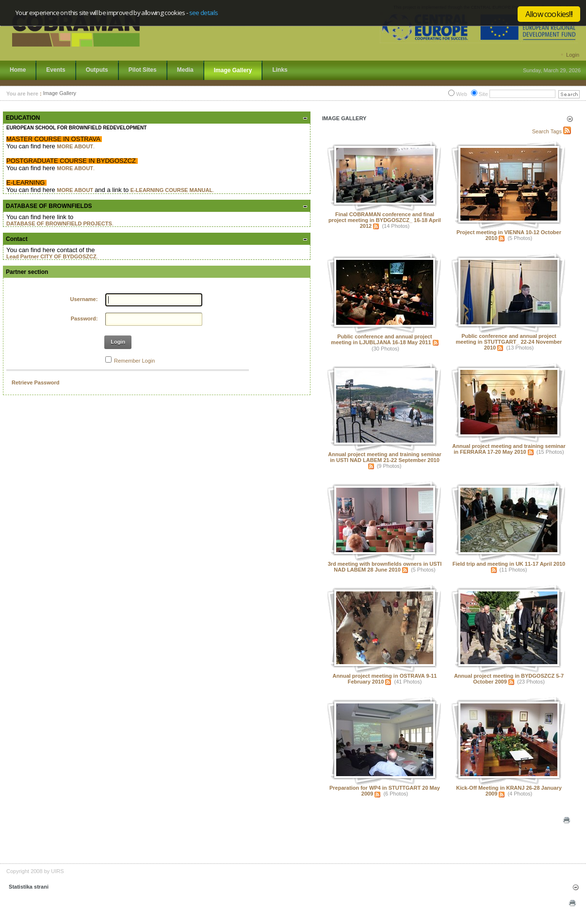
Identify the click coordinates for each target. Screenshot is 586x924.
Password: (84, 319)
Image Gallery (60, 94)
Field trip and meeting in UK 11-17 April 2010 (509, 564)
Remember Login (134, 361)
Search (541, 131)
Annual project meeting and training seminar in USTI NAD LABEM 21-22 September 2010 (384, 457)
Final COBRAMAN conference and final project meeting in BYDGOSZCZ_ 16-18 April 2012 (385, 220)
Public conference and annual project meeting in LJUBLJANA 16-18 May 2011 (381, 339)
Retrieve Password (35, 382)
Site (483, 94)
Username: (84, 299)
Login (573, 55)
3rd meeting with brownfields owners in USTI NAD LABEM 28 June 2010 (385, 567)
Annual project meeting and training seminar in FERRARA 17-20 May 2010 (509, 449)
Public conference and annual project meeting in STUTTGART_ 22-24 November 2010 (509, 342)
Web (461, 94)
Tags (556, 131)
